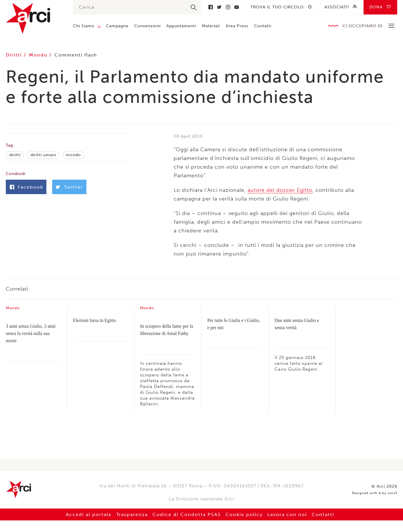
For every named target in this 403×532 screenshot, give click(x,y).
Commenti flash (76, 55)
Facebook (210, 7)
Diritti (15, 55)
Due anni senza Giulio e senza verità (297, 324)
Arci (34, 18)
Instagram (228, 7)
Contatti (263, 26)
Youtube (237, 7)
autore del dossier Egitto (280, 190)
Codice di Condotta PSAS (187, 514)
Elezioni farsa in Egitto (95, 320)
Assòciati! (337, 7)
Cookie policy (244, 514)
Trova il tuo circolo (277, 7)
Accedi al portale (89, 514)
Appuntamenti (181, 26)
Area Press (237, 26)
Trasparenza (132, 514)
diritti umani (43, 155)
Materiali (211, 26)
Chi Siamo (84, 26)
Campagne (117, 26)
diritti (15, 155)
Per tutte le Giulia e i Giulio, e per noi (234, 324)
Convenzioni (147, 26)
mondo (73, 155)
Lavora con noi (287, 514)
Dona (376, 7)
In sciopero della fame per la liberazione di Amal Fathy (167, 330)
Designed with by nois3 (375, 493)
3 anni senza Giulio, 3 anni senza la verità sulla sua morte (31, 333)
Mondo (39, 55)
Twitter (219, 7)
